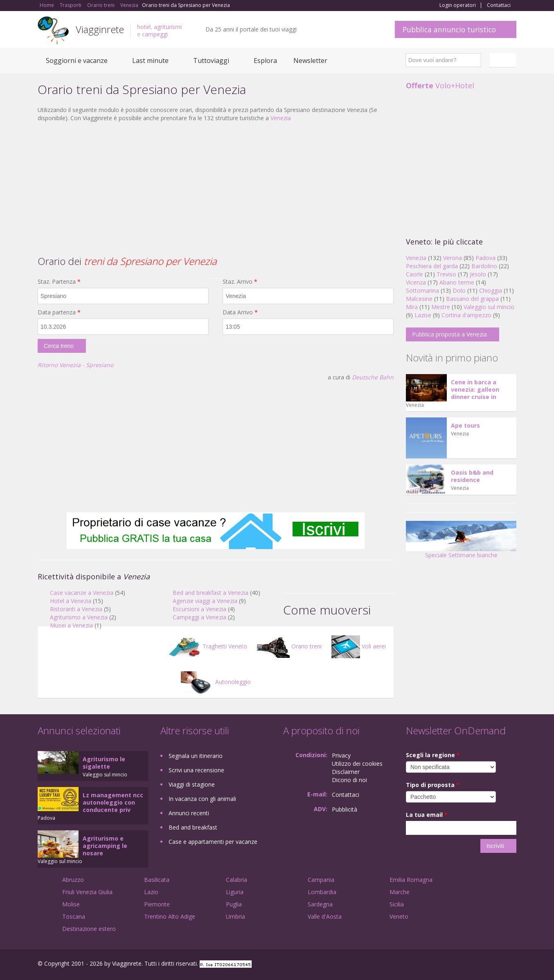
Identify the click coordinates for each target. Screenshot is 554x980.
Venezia (281, 118)
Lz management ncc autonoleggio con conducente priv (113, 802)
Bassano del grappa (472, 299)
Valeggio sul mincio (489, 307)
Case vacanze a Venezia (82, 593)
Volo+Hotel (440, 85)
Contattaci (499, 5)
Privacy (341, 755)
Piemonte (157, 904)
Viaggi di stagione (192, 784)
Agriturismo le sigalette (104, 763)
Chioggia (491, 290)
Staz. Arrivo (240, 281)
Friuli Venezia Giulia (87, 892)
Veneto (399, 916)
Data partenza (59, 312)
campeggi (155, 34)
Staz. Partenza (59, 281)
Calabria (236, 880)
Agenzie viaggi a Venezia (205, 601)
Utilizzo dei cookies (357, 764)
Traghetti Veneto (208, 646)
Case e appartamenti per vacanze (213, 842)
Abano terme (457, 282)
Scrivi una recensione (196, 770)
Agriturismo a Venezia (79, 617)
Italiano (504, 60)
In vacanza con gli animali (202, 799)
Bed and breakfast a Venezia (211, 593)
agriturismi (168, 27)
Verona (453, 258)
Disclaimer (346, 772)
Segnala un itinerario (196, 756)
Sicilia (397, 904)
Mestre (441, 307)
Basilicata (157, 880)
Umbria (235, 916)
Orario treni (289, 646)
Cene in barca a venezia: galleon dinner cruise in (475, 389)
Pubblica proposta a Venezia (449, 334)
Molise (71, 904)
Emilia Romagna (411, 880)
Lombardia (322, 892)
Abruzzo (73, 880)
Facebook (455, 965)
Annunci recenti (189, 813)
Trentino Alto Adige (170, 916)
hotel (144, 27)
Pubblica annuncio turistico (449, 29)
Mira (412, 307)
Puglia (234, 904)
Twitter (493, 965)
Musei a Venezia (71, 625)
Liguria (235, 892)
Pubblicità (345, 809)
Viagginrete (100, 29)
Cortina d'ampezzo (466, 315)
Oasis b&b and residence (472, 476)
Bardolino (484, 266)
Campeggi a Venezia (199, 617)
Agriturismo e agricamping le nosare (105, 846)
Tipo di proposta (433, 785)
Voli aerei (359, 646)
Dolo (459, 290)
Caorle (414, 274)
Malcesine (419, 299)
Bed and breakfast (193, 827)
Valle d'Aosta (325, 916)
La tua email (427, 815)
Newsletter (310, 61)
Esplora (265, 61)
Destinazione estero (89, 929)
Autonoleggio (216, 682)
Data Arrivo (240, 312)
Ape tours (465, 425)
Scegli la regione (433, 755)
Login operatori (458, 5)
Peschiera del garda (432, 266)
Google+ (472, 965)
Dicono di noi (349, 780)
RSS (512, 965)
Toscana (74, 916)
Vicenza (416, 282)
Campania (321, 880)
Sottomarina (422, 290)
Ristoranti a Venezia (76, 609)
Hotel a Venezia (71, 601)
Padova (485, 258)
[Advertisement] (216, 188)
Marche (400, 892)
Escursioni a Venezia (199, 609)
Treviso (446, 274)
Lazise (423, 315)
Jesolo (478, 274)
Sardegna (320, 904)
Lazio (151, 892)
